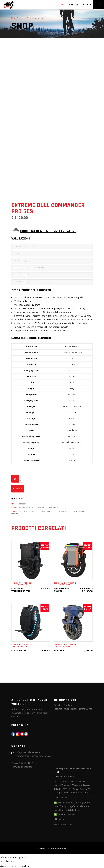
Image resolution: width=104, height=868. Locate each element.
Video (59, 819)
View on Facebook (60, 824)
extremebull (47, 512)
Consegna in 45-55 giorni (33, 508)
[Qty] (15, 479)
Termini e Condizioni (64, 705)
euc (34, 512)
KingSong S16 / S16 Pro (62, 590)
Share (70, 824)
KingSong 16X (19, 650)
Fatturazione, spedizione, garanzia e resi (73, 709)
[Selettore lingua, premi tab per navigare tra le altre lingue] (64, 5)
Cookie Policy (31, 763)
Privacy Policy (18, 763)
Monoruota (54, 508)
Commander (22, 512)
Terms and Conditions (22, 767)
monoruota (63, 512)
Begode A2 (60, 650)
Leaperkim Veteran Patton (21, 590)
